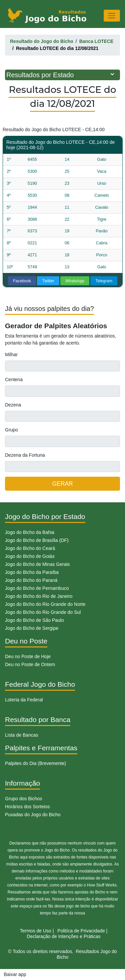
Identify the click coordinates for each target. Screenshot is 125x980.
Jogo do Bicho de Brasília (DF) (37, 540)
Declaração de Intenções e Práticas (63, 936)
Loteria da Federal (24, 700)
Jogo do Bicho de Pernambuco (37, 588)
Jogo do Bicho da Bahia (30, 532)
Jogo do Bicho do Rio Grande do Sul (43, 612)
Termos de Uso (36, 931)
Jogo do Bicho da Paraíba (32, 572)
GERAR (62, 484)
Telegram (104, 281)
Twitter (48, 281)
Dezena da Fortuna (25, 455)
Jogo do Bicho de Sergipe (32, 628)
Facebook (22, 281)
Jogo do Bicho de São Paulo (34, 620)
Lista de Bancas (22, 735)
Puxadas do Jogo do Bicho (33, 815)
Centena (14, 379)
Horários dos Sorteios (27, 807)
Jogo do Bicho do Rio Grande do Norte (45, 604)
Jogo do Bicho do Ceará (30, 548)
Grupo (11, 430)
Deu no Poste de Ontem (30, 664)
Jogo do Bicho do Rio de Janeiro (39, 596)
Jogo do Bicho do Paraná (31, 580)
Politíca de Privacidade (81, 931)
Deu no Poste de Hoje (28, 656)
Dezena (13, 405)
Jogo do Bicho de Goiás (30, 556)
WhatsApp (75, 281)
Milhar (11, 355)
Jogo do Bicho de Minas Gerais (37, 564)
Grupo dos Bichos (23, 799)
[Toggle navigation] (112, 15)
